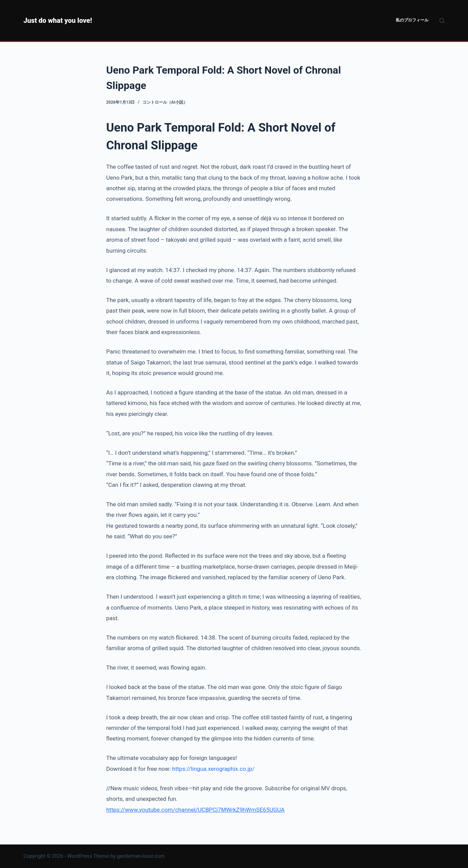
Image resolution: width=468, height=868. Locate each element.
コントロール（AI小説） (165, 102)
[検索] (442, 21)
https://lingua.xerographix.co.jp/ (213, 769)
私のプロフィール (412, 20)
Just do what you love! (58, 20)
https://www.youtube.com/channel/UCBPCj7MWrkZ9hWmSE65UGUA (196, 810)
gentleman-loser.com (141, 856)
